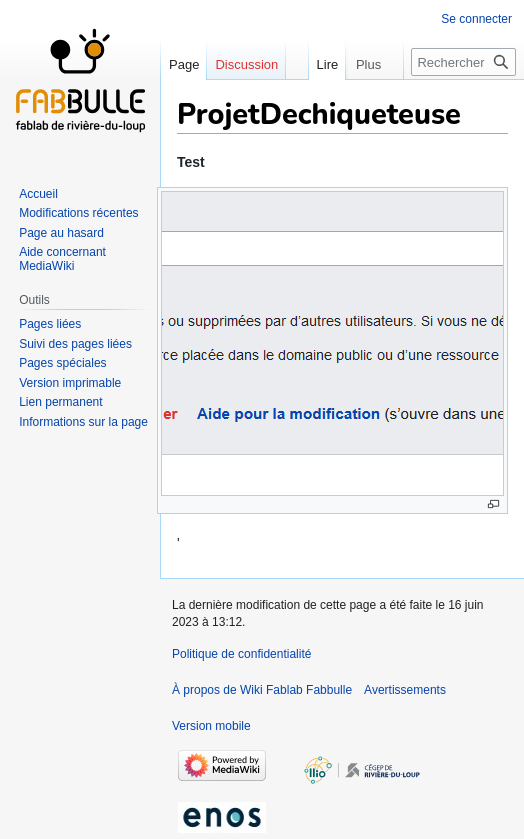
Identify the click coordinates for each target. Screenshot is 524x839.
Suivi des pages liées (75, 344)
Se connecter (476, 19)
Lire (315, 64)
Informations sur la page (83, 422)
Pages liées (50, 324)
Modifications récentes (78, 213)
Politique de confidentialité (241, 654)
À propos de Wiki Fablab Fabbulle (262, 690)
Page (184, 64)
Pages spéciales (62, 363)
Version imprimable (70, 383)
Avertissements (405, 690)
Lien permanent (60, 402)
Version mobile (211, 726)
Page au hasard (61, 233)
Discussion (246, 64)
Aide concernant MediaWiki (62, 259)
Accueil (38, 194)
